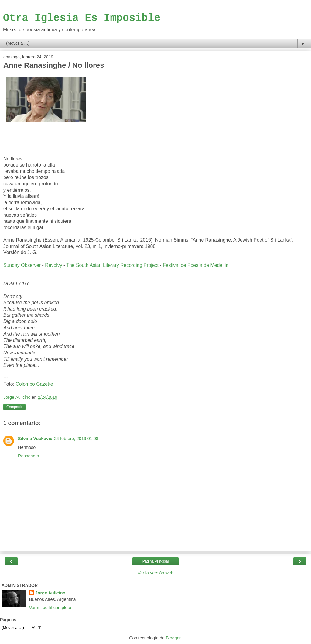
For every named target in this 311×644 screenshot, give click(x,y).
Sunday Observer (22, 265)
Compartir (14, 407)
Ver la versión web (155, 573)
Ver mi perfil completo (50, 608)
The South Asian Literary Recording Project (112, 265)
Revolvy (53, 265)
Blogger (173, 638)
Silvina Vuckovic (35, 439)
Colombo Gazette (34, 384)
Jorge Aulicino (50, 593)
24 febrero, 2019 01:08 (76, 439)
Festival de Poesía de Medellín (196, 265)
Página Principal (156, 561)
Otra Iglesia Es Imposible (82, 18)
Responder (29, 456)
